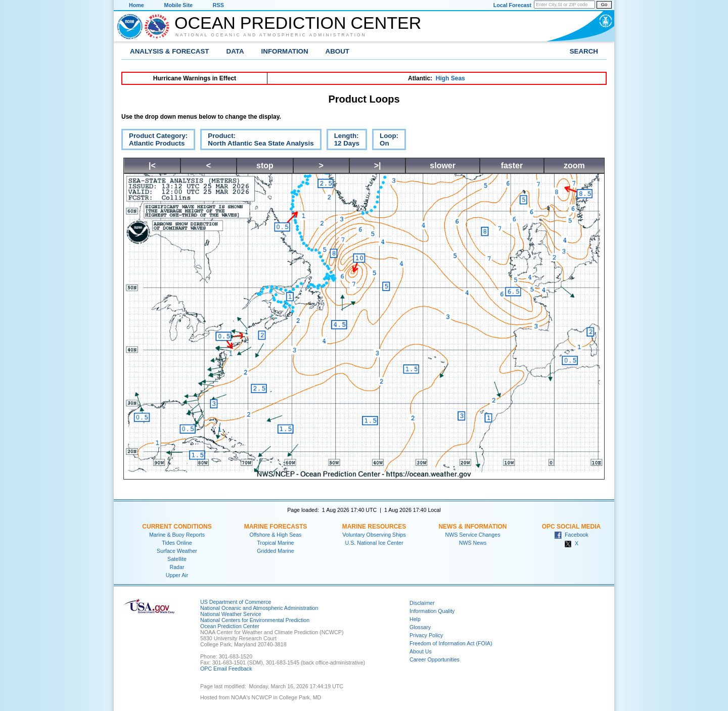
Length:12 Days (343, 141)
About (337, 51)
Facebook (571, 535)
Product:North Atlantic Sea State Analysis (257, 141)
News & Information (472, 527)
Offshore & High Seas (276, 535)
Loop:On (385, 141)
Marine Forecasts (276, 527)
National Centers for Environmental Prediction (255, 620)
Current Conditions (177, 527)
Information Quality (432, 611)
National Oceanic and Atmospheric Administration (271, 35)
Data (235, 51)
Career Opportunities (435, 659)
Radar (177, 567)
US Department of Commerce (236, 602)
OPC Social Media (571, 527)
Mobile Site (178, 5)
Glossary (420, 627)
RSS (218, 5)
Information (285, 51)
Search (584, 51)
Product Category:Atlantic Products (154, 141)
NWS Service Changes (473, 535)
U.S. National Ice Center (374, 543)
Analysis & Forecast (170, 51)
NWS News (473, 543)
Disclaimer (422, 603)
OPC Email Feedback (226, 669)
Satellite (177, 559)
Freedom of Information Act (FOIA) (451, 643)
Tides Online (177, 543)
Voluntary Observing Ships (374, 535)
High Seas (450, 78)
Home (136, 5)
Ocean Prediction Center (298, 23)
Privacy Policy (426, 635)
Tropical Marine (275, 543)
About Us (421, 651)
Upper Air (177, 575)
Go (604, 5)
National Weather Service (231, 614)
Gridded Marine (275, 551)
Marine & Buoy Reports (177, 535)
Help (415, 619)
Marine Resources (374, 527)
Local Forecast (512, 5)
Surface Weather (177, 551)
